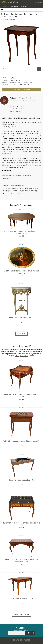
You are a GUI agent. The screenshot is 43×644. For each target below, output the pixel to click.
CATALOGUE (4, 6)
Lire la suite (7, 170)
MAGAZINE (24, 6)
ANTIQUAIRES (14, 6)
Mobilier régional (27, 176)
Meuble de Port (7, 178)
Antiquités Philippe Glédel (20, 98)
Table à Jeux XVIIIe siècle (15, 176)
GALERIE (12, 112)
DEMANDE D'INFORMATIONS (21, 90)
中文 (41, 3)
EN (38, 3)
